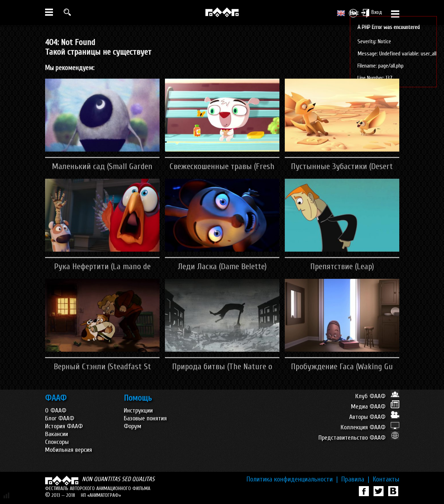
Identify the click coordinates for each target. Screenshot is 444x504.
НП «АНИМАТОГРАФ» (101, 495)
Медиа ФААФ (375, 407)
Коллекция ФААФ (370, 427)
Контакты (386, 479)
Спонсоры (57, 442)
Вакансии (57, 434)
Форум (133, 426)
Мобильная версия (69, 450)
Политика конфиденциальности (292, 479)
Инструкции (138, 411)
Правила (355, 479)
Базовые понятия (145, 418)
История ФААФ (64, 426)
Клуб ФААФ (377, 396)
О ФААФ (56, 411)
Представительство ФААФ (359, 438)
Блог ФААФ (60, 418)
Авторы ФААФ (374, 417)
